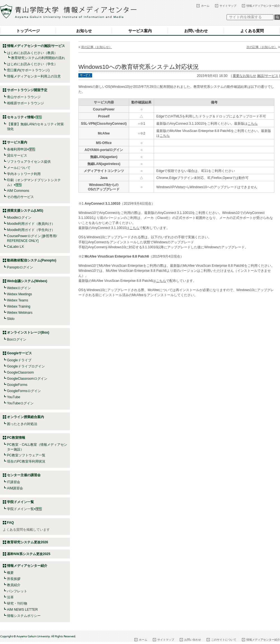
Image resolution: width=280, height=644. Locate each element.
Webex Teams (18, 300)
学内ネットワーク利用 (24, 174)
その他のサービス (20, 197)
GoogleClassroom (20, 372)
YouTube (14, 397)
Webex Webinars (20, 313)
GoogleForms (17, 385)
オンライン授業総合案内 (25, 417)
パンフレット (17, 591)
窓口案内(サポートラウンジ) (28, 70)
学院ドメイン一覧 (24, 509)
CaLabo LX (15, 247)
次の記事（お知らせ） (262, 47)
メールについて (19, 168)
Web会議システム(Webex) (27, 281)
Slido (11, 319)
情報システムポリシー (24, 616)
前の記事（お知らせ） (97, 47)
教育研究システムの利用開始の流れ (38, 58)
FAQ (11, 523)
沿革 (10, 597)
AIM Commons (18, 191)
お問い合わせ (196, 31)
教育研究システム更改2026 (28, 542)
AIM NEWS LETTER (22, 610)
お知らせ (84, 31)
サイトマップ (228, 6)
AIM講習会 (15, 488)
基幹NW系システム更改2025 (29, 554)
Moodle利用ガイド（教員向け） (31, 224)
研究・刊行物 (17, 603)
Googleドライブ (19, 360)
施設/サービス (268, 76)
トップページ (28, 31)
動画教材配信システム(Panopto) (32, 260)
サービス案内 (140, 31)
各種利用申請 (17, 149)
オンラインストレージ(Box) (28, 332)
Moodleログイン (19, 218)
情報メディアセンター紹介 (263, 6)
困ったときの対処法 (22, 424)
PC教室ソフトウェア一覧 (26, 455)
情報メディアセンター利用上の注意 (34, 76)
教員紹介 (14, 585)
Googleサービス (19, 353)
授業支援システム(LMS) (25, 211)
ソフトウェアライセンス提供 (29, 162)
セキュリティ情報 (24, 117)
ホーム (205, 6)
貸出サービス (17, 155)
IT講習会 (14, 482)
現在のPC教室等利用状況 (26, 461)
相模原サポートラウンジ (25, 103)
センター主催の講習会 (24, 475)
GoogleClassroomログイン (27, 379)
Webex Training (19, 306)
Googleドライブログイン (26, 366)
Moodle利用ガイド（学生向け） (31, 230)
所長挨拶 (14, 579)
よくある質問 (252, 31)
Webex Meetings (19, 294)
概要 (10, 573)
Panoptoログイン (20, 267)
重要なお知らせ (244, 76)
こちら (253, 124)
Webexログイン (19, 288)
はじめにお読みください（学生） (32, 64)
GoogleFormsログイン (24, 391)
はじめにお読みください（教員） (32, 53)
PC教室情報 (16, 438)
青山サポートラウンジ (24, 97)
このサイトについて (224, 640)
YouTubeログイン (20, 403)
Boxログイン (17, 339)
